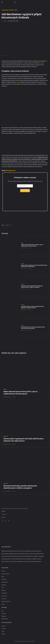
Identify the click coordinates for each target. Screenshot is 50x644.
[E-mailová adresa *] (25, 186)
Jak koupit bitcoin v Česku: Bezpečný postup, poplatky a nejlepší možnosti (32, 307)
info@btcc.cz (4, 514)
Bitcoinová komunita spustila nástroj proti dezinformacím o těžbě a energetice (32, 286)
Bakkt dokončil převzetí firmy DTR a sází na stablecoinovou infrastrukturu (32, 245)
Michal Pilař (24, 248)
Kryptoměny (5, 10)
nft (11, 225)
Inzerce (3, 517)
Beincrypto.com (10, 170)
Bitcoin (12, 10)
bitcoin (17, 82)
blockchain (41, 63)
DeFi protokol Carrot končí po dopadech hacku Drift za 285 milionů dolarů (33, 328)
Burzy (22, 243)
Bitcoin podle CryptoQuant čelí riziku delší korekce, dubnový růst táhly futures (34, 266)
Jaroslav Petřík (14, 21)
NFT (16, 10)
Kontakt (3, 511)
